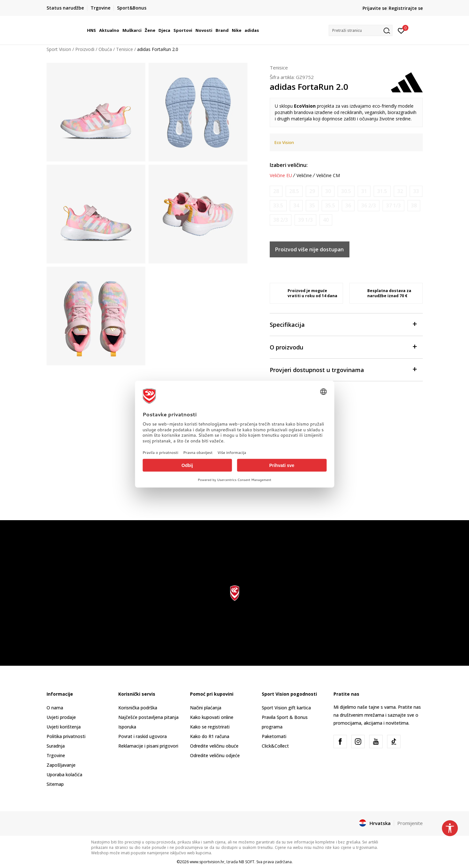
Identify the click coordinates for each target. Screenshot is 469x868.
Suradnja (56, 746)
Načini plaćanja (206, 708)
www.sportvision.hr (207, 862)
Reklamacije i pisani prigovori (148, 746)
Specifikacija (343, 324)
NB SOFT (247, 862)
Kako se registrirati (210, 727)
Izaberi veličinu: (289, 165)
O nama (55, 708)
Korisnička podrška (138, 708)
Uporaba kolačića (64, 775)
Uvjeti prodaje (61, 717)
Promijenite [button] (410, 823)
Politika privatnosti (66, 736)
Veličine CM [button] (328, 176)
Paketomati (274, 736)
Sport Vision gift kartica (286, 708)
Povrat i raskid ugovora (143, 736)
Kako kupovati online (212, 717)
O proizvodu (343, 347)
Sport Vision (59, 49)
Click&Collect (275, 746)
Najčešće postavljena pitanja (148, 717)
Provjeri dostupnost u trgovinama (343, 369)
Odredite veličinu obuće (214, 746)
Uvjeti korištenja (64, 727)
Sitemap (55, 784)
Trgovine (56, 755)
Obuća (105, 49)
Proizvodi (85, 49)
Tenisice (125, 49)
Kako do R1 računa (210, 736)
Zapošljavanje (61, 765)
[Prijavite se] (401, 30)
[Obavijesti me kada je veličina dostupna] (276, 191)
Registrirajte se (406, 8)
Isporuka (127, 727)
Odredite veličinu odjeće (215, 755)
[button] (361, 30)
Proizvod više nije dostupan (309, 249)
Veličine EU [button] (281, 176)
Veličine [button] (304, 176)
